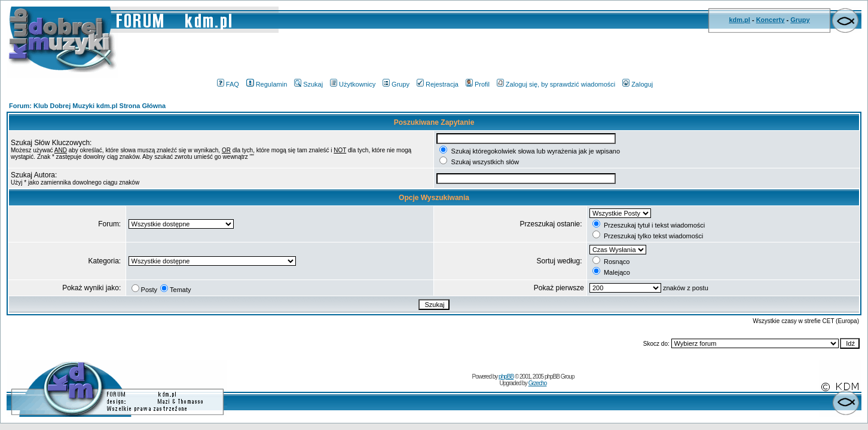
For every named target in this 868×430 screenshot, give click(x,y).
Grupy (800, 20)
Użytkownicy (353, 84)
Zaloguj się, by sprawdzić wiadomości (556, 84)
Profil (478, 84)
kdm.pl (739, 20)
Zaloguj (638, 84)
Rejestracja (438, 84)
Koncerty (771, 20)
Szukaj (308, 84)
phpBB (506, 377)
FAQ (228, 84)
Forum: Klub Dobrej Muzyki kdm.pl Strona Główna (87, 106)
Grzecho (538, 383)
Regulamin (267, 84)
